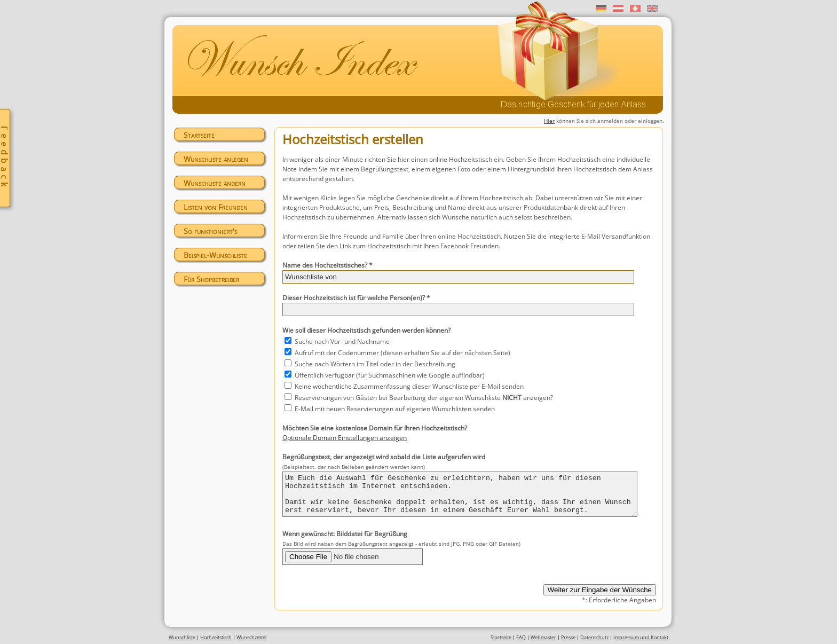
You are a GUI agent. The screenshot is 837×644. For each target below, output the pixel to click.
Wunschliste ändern (215, 183)
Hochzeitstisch (216, 640)
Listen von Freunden (216, 207)
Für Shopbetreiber (211, 279)
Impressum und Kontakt (641, 640)
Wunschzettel (251, 640)
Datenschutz (594, 640)
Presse (568, 640)
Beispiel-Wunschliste (215, 255)
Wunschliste (182, 640)
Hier (549, 121)
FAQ (521, 640)
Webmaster (543, 640)
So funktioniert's (210, 231)
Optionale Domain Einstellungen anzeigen (345, 438)
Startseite (199, 135)
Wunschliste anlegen (216, 159)
